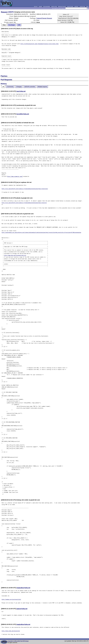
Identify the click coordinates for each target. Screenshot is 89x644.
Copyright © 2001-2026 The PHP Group (18, 641)
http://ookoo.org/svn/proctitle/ (11, 599)
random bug (82, 6)
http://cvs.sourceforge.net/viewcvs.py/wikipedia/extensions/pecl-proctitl (24, 203)
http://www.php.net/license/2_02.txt (15, 255)
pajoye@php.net (22, 609)
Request (4, 12)
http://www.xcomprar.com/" (15, 176)
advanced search (62, 6)
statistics (76, 6)
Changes (19, 87)
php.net (36, 6)
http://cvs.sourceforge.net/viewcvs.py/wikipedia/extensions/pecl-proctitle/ (25, 189)
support (40, 6)
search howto (70, 6)
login (87, 6)
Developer (12, 25)
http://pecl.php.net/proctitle (11, 631)
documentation (47, 6)
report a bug (54, 6)
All (3, 87)
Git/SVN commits (30, 87)
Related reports (42, 87)
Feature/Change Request (44, 18)
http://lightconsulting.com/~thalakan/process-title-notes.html (39, 44)
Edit (19, 25)
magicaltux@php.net (23, 588)
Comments (10, 87)
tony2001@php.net (23, 114)
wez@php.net (21, 91)
